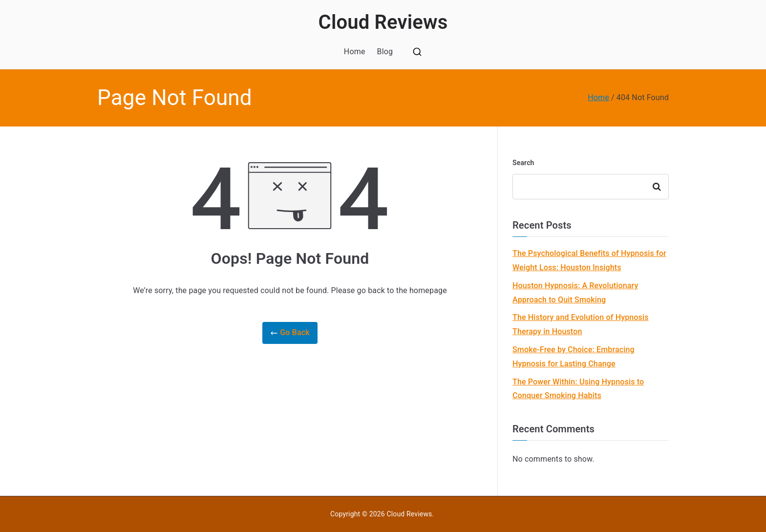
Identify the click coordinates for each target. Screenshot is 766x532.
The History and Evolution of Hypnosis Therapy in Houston (581, 324)
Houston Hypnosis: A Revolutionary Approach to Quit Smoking (575, 293)
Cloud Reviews (383, 22)
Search (523, 163)
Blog (385, 52)
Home (355, 52)
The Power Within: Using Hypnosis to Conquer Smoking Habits (578, 389)
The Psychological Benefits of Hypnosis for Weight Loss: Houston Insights (589, 260)
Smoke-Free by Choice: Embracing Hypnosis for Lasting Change (574, 357)
